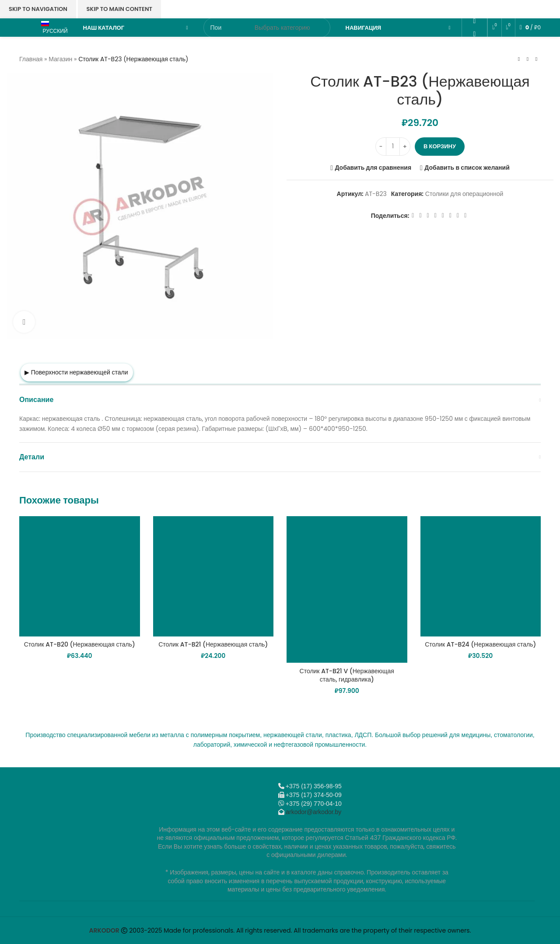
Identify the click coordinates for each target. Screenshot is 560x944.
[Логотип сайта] (26, 27)
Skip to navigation (38, 9)
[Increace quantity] (405, 147)
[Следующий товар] (536, 59)
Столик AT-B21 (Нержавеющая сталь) (213, 644)
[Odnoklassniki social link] (474, 21)
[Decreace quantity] (381, 147)
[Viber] (474, 72)
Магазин (60, 59)
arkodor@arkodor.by (313, 812)
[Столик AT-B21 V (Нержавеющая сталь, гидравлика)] (347, 590)
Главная (31, 59)
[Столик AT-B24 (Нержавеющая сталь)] (481, 577)
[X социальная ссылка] (420, 216)
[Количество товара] (393, 147)
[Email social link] (474, 8)
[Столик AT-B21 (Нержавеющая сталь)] (213, 577)
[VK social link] (474, 47)
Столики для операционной (464, 194)
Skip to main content (119, 9)
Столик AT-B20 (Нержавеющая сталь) (80, 644)
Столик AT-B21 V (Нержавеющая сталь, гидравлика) (347, 675)
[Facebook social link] (413, 216)
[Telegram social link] (474, 60)
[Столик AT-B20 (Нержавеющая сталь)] (80, 577)
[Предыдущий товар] (519, 59)
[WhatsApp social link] (474, 34)
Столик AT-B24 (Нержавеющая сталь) (480, 644)
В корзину (440, 146)
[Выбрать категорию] (282, 28)
